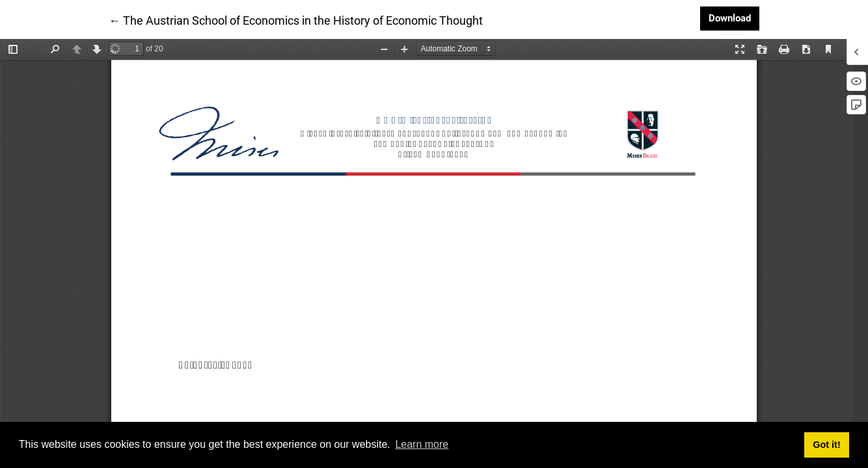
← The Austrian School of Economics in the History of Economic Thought (296, 19)
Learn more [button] (422, 444)
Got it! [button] (826, 445)
